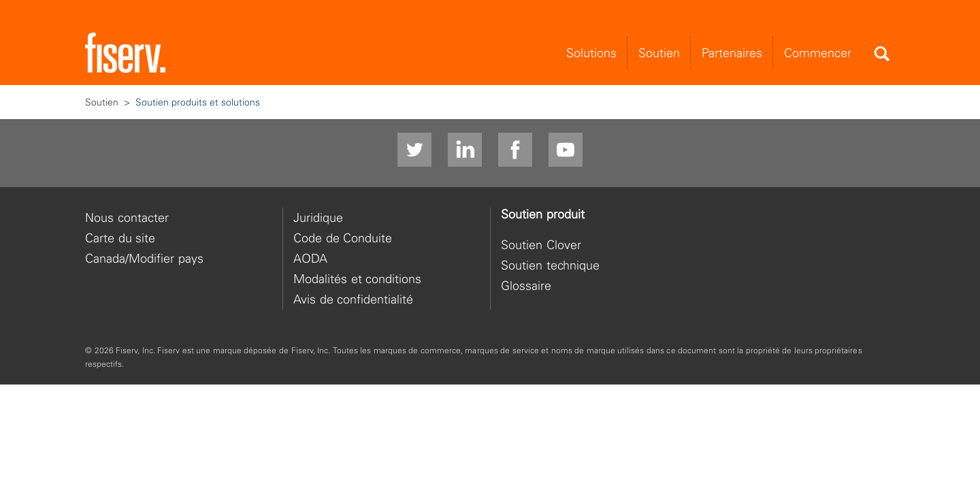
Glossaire (526, 286)
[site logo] (125, 54)
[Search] (881, 55)
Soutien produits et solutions (198, 103)
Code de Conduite (343, 239)
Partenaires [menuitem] (732, 54)
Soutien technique (550, 266)
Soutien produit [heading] (543, 215)
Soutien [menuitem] (659, 54)
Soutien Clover (541, 245)
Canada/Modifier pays (144, 259)
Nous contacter (127, 218)
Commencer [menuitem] (818, 54)
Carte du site (120, 239)
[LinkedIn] (465, 151)
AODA (310, 259)
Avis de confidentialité (353, 300)
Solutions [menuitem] (591, 54)
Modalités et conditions (357, 279)
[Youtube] (566, 151)
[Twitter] (414, 151)
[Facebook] (515, 151)
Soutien (102, 103)
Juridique (318, 218)
